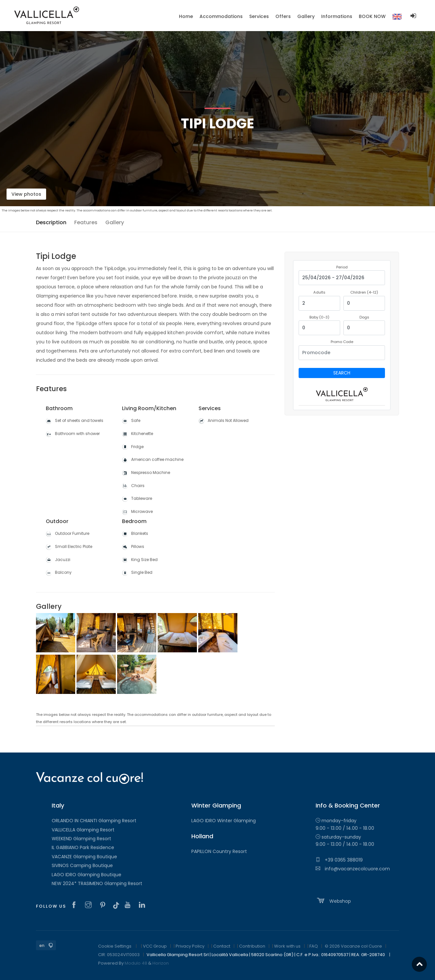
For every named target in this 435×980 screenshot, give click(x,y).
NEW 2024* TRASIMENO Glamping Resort (97, 883)
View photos (26, 194)
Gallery (115, 222)
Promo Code (342, 342)
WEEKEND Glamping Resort (81, 839)
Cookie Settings (115, 946)
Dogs (364, 317)
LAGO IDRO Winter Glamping (224, 821)
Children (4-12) (364, 292)
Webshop (333, 900)
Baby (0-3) (319, 317)
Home (186, 16)
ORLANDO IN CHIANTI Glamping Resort (94, 821)
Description (51, 222)
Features (86, 222)
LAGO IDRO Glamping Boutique (87, 875)
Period (342, 267)
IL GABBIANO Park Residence (83, 847)
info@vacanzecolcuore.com (353, 869)
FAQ (314, 946)
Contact (222, 946)
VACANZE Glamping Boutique (84, 857)
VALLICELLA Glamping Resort (83, 830)
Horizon (161, 963)
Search (342, 373)
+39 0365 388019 (339, 860)
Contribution (252, 946)
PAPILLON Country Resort (219, 851)
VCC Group (155, 946)
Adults (319, 292)
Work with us (287, 946)
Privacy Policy (190, 946)
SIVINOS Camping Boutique (82, 865)
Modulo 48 (136, 963)
